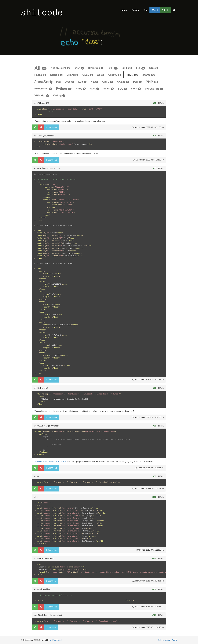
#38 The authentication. (44, 558)
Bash (79, 68)
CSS (154, 68)
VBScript (42, 95)
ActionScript (60, 68)
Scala (108, 89)
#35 (36, 497)
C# (141, 68)
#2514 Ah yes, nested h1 (45, 136)
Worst (155, 10)
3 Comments (52, 607)
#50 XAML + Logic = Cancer (46, 426)
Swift (136, 89)
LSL (112, 68)
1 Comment (51, 581)
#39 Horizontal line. (43, 589)
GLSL (88, 75)
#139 (37, 476)
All (40, 68)
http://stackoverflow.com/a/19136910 (50, 462)
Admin (175, 640)
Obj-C (108, 82)
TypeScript (154, 89)
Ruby (81, 89)
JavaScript (48, 82)
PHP (152, 82)
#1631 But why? (41, 388)
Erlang (72, 75)
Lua (82, 82)
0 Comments (52, 127)
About (168, 640)
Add (165, 10)
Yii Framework (56, 640)
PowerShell (43, 89)
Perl (137, 82)
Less (70, 82)
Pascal (40, 75)
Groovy (115, 75)
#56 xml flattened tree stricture (47, 168)
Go (101, 75)
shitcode (42, 13)
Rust (94, 89)
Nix (94, 82)
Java (148, 75)
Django (56, 75)
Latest (124, 10)
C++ (127, 68)
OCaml (123, 82)
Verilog (59, 95)
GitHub (161, 640)
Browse (135, 10)
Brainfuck (96, 68)
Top (145, 10)
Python (64, 89)
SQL (122, 89)
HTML (132, 75)
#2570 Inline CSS (42, 103)
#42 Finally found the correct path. (49, 615)
